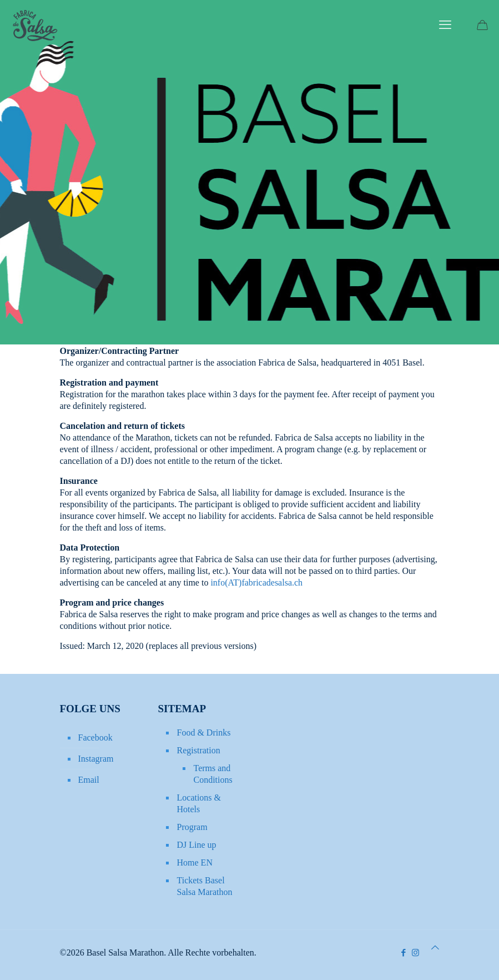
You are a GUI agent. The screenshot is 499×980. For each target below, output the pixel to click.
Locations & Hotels (199, 803)
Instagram (96, 759)
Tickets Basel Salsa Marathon (205, 886)
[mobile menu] (445, 25)
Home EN (195, 862)
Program (192, 827)
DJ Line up (197, 845)
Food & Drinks (204, 732)
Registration (199, 750)
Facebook (95, 737)
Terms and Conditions (213, 774)
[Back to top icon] (435, 947)
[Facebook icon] (404, 953)
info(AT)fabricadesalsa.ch (256, 582)
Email (89, 780)
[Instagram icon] (415, 953)
